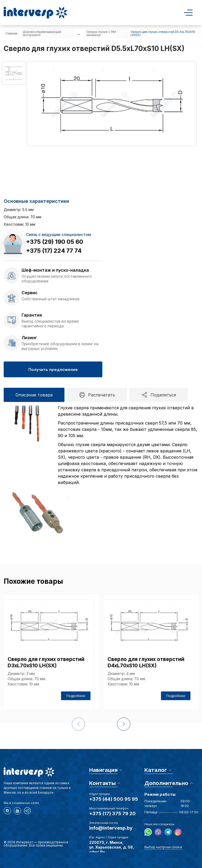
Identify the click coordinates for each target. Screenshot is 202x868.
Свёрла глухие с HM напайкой (101, 33)
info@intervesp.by (111, 828)
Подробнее (76, 696)
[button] (124, 724)
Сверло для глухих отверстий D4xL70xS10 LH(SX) (146, 662)
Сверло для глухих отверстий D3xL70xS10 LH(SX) (46, 662)
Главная (12, 33)
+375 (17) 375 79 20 (112, 813)
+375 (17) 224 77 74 (54, 251)
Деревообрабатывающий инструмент (42, 33)
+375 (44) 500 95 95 (114, 799)
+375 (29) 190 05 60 (55, 242)
